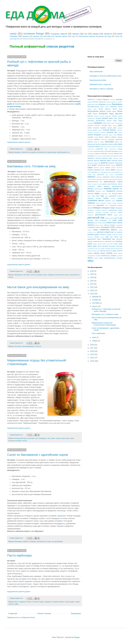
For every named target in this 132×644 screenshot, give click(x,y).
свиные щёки (69, 602)
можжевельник (117, 186)
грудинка (22, 602)
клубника (91, 147)
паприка (119, 201)
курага (113, 165)
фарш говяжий (106, 249)
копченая (90, 151)
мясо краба (91, 196)
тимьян (90, 241)
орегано (108, 201)
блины (95, 114)
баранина (114, 107)
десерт (101, 36)
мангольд (119, 177)
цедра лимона (117, 251)
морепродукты (99, 189)
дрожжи (90, 130)
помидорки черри (108, 208)
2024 (92, 277)
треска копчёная (108, 244)
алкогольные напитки (87, 36)
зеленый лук (25, 152)
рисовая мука (93, 220)
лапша (107, 170)
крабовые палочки (94, 158)
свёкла (106, 225)
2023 (92, 281)
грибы (120, 125)
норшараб (112, 196)
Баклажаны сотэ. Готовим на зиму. (32, 166)
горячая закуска (61, 36)
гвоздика (90, 123)
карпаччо (96, 142)
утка (99, 249)
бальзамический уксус (96, 107)
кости (96, 156)
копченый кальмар (111, 151)
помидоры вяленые (94, 210)
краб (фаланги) (108, 156)
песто (107, 205)
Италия (29, 602)
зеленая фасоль (110, 130)
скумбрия (119, 227)
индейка (90, 137)
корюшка (91, 156)
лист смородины (41, 438)
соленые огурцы (105, 234)
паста (98, 203)
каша (109, 36)
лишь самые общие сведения (20, 581)
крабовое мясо (118, 156)
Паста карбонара (19, 555)
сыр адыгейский (57, 541)
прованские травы (115, 210)
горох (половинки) (117, 123)
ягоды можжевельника (107, 258)
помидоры (119, 208)
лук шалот (110, 175)
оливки (120, 198)
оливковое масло (96, 200)
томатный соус (109, 241)
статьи (117, 36)
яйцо (17, 604)
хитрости (108, 34)
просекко (106, 212)
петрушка (113, 205)
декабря (96, 297)
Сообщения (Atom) (28, 618)
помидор (51, 275)
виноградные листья (104, 121)
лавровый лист (99, 170)
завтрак (36, 36)
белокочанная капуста (96, 111)
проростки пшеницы (94, 212)
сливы (120, 230)
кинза (45, 275)
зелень (120, 132)
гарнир (96, 34)
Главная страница (44, 613)
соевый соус (109, 232)
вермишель (91, 118)
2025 (92, 274)
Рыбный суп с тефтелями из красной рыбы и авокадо (106, 310)
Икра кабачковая (96, 72)
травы (95, 244)
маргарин (106, 179)
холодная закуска (59, 34)
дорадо (120, 128)
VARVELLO (91, 99)
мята (98, 196)
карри (102, 142)
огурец (58, 438)
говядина (98, 123)
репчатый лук (42, 152)
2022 (92, 284)
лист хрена (51, 438)
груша (110, 128)
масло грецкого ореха (95, 184)
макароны (106, 177)
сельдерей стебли (108, 227)
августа (95, 306)
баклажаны (18, 275)
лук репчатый (99, 175)
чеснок (11, 277)
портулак (105, 210)
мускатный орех (106, 194)
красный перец (117, 161)
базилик (102, 104)
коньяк (120, 149)
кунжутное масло (104, 165)
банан (107, 107)
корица (116, 153)
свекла (120, 223)
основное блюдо (34, 34)
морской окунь (101, 191)
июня (94, 337)
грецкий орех (107, 125)
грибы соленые (93, 128)
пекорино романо (58, 602)
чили (115, 253)
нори (106, 196)
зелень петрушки (36, 275)
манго (113, 177)
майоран (99, 177)
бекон (16, 602)
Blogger (77, 637)
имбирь (120, 135)
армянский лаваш (93, 104)
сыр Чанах (114, 237)
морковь (33, 152)
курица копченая (117, 168)
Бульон (106, 99)
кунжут (94, 165)
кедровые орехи (107, 144)
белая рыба (92, 109)
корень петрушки (101, 153)
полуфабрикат (48, 39)
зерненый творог (107, 135)
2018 (92, 345)
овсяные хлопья (94, 198)
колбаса (114, 147)
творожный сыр (109, 239)
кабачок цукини (117, 137)
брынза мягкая (99, 116)
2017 (92, 348)
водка (120, 121)
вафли (120, 116)
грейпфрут (97, 125)
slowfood (99, 99)
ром (110, 220)
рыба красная (62, 152)
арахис (120, 102)
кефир (115, 144)
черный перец (99, 253)
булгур (115, 116)
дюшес (100, 130)
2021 (92, 287)
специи (97, 237)
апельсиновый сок (112, 102)
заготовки (47, 36)
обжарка (120, 196)
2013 (92, 361)
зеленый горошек (100, 132)
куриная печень (99, 168)
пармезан (48, 602)
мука (97, 193)
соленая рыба (93, 234)
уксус (95, 246)
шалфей (98, 256)
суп (86, 34)
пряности (113, 212)
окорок (113, 198)
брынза (90, 116)
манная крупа (92, 179)
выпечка (26, 36)
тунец (116, 244)
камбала (97, 139)
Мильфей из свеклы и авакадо (102, 89)
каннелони (104, 139)
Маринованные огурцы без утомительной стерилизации (104, 324)
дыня (95, 130)
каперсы (112, 139)
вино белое (118, 118)
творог (99, 239)
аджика (90, 102)
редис (116, 215)
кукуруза (111, 163)
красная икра (107, 158)
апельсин (102, 102)
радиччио (90, 215)
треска (100, 244)
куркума (90, 170)
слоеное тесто (92, 232)
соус (73, 36)
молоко (90, 189)
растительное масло (62, 275)
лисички (94, 172)
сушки (102, 237)
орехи (113, 201)
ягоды (96, 258)
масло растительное (110, 184)
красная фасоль (93, 161)
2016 (92, 351)
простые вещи (36, 39)
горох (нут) (107, 123)
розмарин (103, 220)
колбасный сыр (101, 149)
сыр (107, 237)
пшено (120, 212)
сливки (77, 602)
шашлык (120, 256)
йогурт (101, 137)
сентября (96, 303)
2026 (92, 271)
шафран (114, 256)
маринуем (62, 516)
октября (95, 300)
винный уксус (107, 118)
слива (89, 230)
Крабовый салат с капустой (100, 84)
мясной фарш (117, 194)
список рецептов (60, 46)
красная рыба (118, 158)
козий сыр (103, 147)
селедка (112, 225)
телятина (119, 239)
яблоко (90, 258)
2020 (92, 291)
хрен (98, 251)
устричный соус (92, 249)
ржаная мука (52, 152)
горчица (90, 125)
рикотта (116, 218)
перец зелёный (117, 203)
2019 (92, 294)
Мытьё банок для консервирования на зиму (38, 287)
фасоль (113, 249)
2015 (92, 354)
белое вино (117, 109)
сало (104, 223)
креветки (104, 163)
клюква (97, 147)
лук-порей (119, 175)
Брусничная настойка (98, 80)
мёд (102, 196)
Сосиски (112, 100)
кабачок (107, 137)
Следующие (13, 613)
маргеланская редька (116, 179)
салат (13, 34)
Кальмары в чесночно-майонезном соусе (106, 76)
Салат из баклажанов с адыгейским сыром (38, 455)
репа (121, 215)
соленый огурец (117, 235)
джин (115, 128)
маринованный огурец (113, 182)
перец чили (65, 438)
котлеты (100, 156)
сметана (100, 232)
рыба (115, 220)
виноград (91, 121)
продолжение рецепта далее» (19, 142)
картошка (109, 142)
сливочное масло (108, 230)
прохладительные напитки (19, 39)
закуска (76, 34)
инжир (96, 137)
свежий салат (111, 223)
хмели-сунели (92, 251)
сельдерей (119, 225)
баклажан (109, 104)
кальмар (90, 139)
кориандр (110, 154)
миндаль (107, 186)
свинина (91, 225)
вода (115, 121)
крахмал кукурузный (94, 163)
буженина (108, 116)
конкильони (112, 149)
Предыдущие (76, 613)
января (95, 341)
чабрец (90, 253)
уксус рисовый (103, 246)
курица (108, 167)
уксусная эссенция (15, 441)
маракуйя (99, 179)
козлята (109, 147)
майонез (26, 541)
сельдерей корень (94, 227)
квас (121, 142)
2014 (92, 358)
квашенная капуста (94, 144)
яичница (119, 258)
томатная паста (98, 241)
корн (121, 153)
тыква (120, 244)
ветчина (98, 118)
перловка (100, 205)
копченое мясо (99, 151)
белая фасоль (105, 109)
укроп (72, 438)
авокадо (17, 152)
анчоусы (95, 102)
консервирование (28, 346)
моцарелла (111, 191)
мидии (99, 186)
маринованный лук (95, 182)
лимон (113, 170)
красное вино (105, 161)
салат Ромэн (98, 223)
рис (121, 218)
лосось (117, 172)
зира (115, 135)
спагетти (11, 604)
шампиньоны (105, 256)
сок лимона (118, 232)
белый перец (111, 111)
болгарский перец (21, 438)
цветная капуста (106, 251)
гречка (115, 125)
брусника (119, 114)
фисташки (119, 249)
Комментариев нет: (17, 149)
